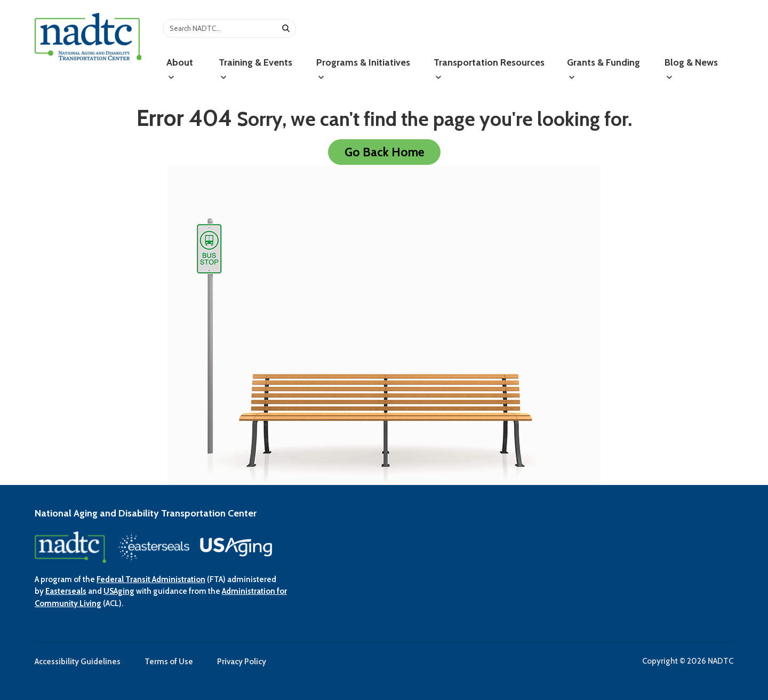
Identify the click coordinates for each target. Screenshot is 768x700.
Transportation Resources (489, 69)
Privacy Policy (242, 662)
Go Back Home (384, 152)
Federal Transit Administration (151, 579)
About (180, 69)
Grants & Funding (603, 69)
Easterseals (66, 591)
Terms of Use (169, 662)
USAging (119, 591)
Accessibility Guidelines (78, 662)
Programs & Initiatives (363, 69)
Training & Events (255, 69)
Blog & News (691, 69)
